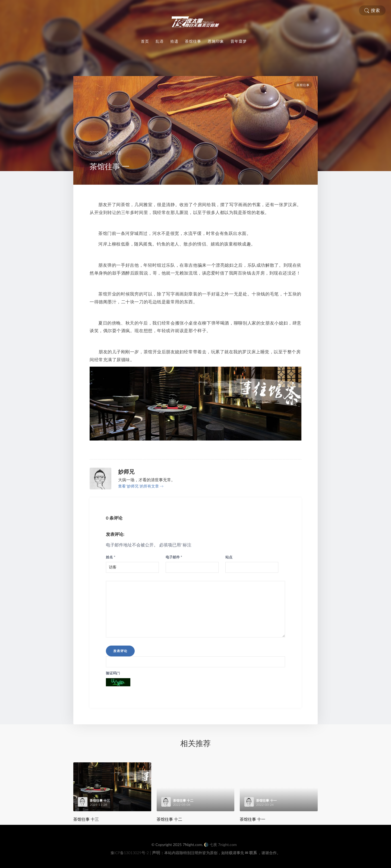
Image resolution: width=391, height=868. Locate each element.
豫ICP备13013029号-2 (130, 853)
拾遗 (174, 41)
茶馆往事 (193, 41)
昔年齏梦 (239, 41)
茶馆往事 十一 (253, 819)
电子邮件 (174, 557)
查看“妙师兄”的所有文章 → (141, 486)
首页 (145, 41)
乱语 (160, 41)
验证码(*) (113, 673)
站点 (229, 557)
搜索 (372, 11)
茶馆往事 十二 (169, 819)
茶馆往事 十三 (86, 819)
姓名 (111, 557)
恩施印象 (216, 41)
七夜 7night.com (223, 845)
